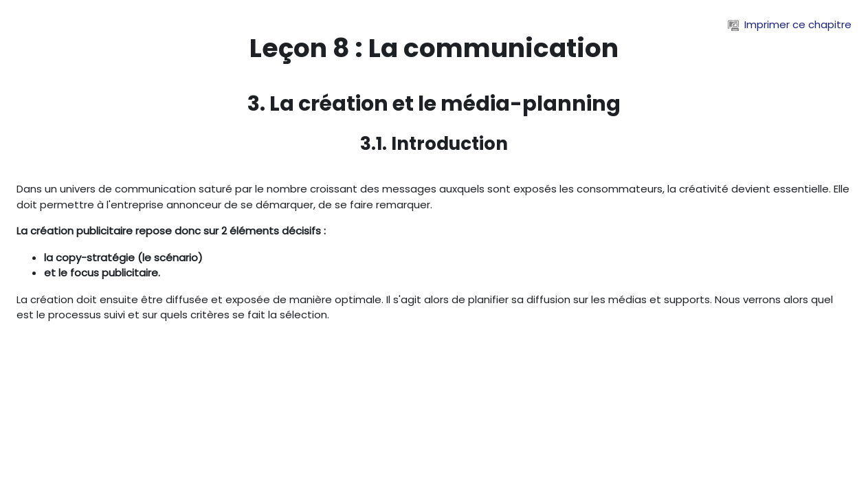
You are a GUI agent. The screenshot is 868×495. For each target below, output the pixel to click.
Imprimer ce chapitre (790, 24)
